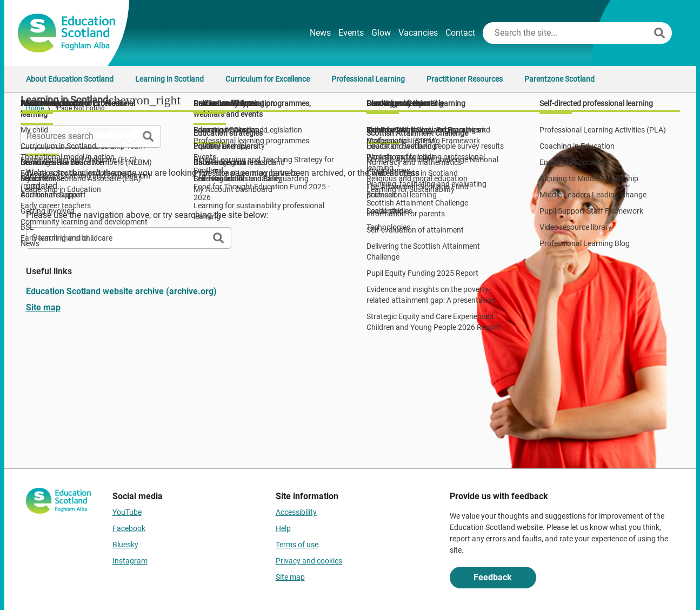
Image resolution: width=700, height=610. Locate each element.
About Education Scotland (70, 79)
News (320, 33)
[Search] (659, 33)
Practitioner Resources (465, 79)
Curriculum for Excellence (268, 79)
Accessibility (296, 512)
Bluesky (125, 545)
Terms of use (297, 545)
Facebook (129, 528)
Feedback (493, 577)
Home (35, 108)
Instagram (130, 561)
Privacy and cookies (309, 561)
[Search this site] (567, 33)
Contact (460, 33)
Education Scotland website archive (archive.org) (121, 291)
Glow (381, 33)
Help (283, 528)
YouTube (127, 512)
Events (351, 33)
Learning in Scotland (169, 79)
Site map (43, 307)
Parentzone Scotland (559, 79)
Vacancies (418, 33)
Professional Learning (368, 79)
